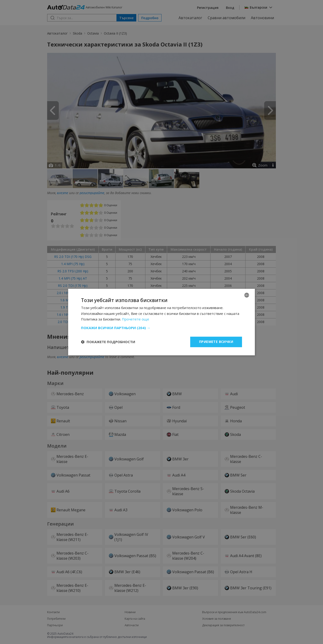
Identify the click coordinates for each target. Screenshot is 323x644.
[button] (161, 328)
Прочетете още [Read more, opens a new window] (135, 319)
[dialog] (161, 322)
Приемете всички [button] (216, 342)
